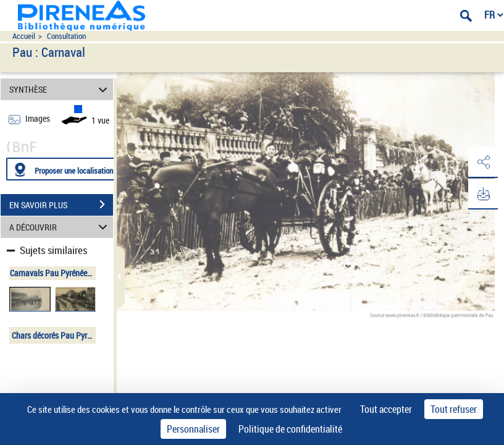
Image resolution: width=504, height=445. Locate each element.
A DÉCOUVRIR (60, 227)
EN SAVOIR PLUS (61, 205)
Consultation (66, 36)
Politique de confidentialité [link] (290, 429)
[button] (482, 163)
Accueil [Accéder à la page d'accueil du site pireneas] (24, 36)
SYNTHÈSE (60, 89)
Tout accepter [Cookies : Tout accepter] (386, 409)
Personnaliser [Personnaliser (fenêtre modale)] (193, 429)
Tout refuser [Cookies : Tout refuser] (454, 409)
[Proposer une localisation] (65, 169)
